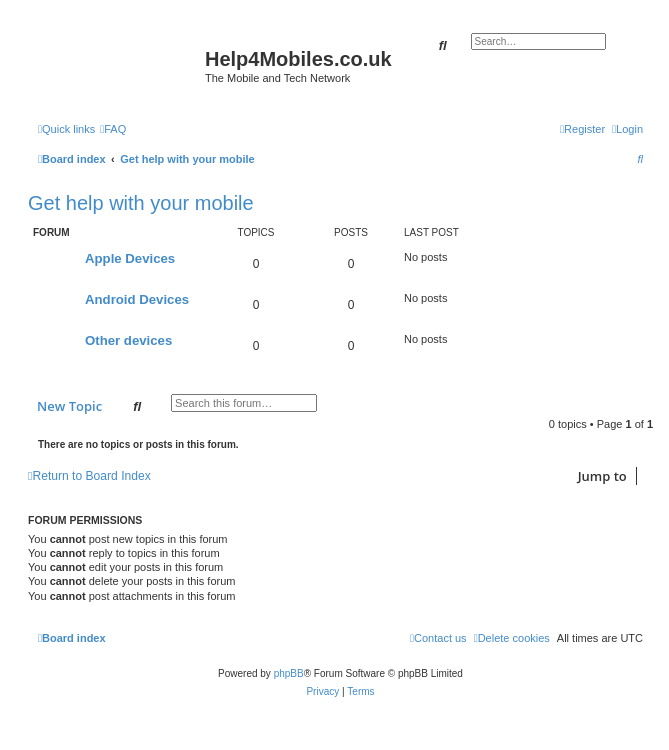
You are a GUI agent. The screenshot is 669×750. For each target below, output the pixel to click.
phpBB (289, 673)
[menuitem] (113, 129)
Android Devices (137, 299)
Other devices (128, 340)
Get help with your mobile (141, 203)
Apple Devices (130, 258)
